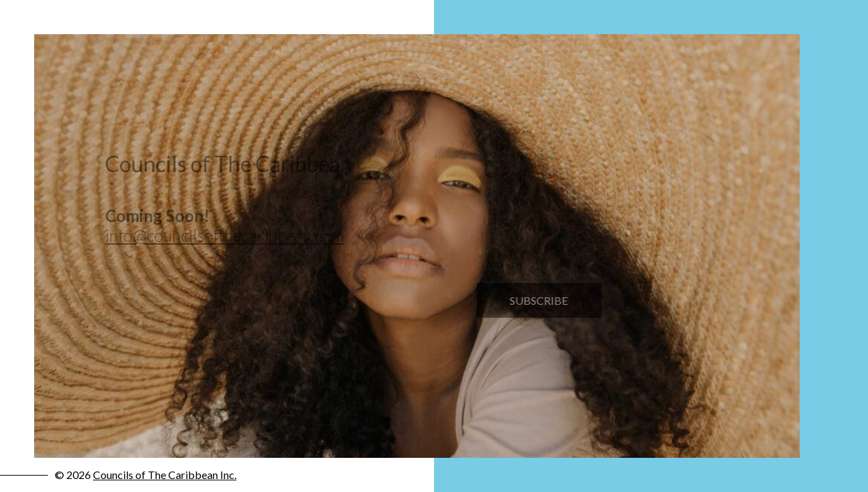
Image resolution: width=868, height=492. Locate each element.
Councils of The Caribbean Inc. (165, 475)
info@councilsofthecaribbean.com (221, 235)
